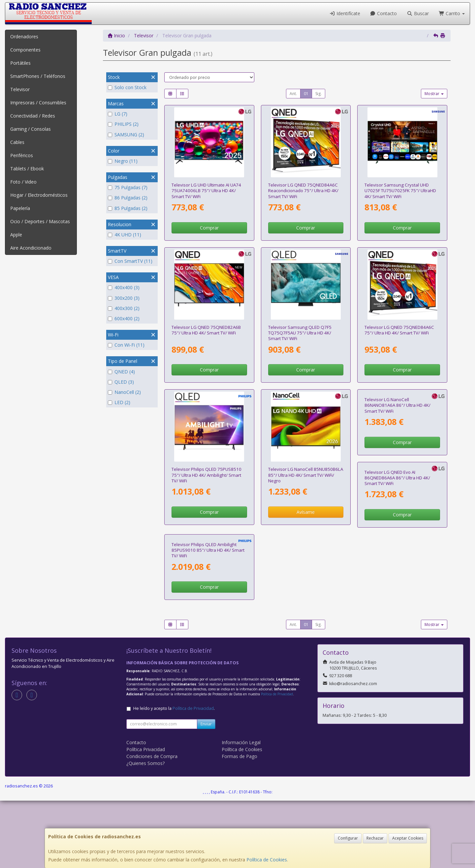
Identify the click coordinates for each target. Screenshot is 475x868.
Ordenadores (24, 36)
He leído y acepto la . (174, 775)
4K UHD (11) (125, 235)
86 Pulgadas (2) (128, 198)
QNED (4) (121, 372)
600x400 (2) (124, 318)
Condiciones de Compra (152, 823)
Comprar (209, 228)
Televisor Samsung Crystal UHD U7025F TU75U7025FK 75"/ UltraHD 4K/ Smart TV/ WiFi (400, 191)
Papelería (20, 208)
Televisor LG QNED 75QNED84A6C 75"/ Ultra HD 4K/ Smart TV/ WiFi (399, 330)
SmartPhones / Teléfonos (38, 76)
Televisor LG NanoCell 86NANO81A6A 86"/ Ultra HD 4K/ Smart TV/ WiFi (397, 475)
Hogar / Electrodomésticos (39, 195)
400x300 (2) (124, 308)
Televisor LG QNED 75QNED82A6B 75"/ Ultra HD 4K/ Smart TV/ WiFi (206, 330)
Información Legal (241, 809)
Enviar (206, 791)
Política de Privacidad (277, 761)
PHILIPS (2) (123, 124)
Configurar (348, 838)
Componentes (25, 50)
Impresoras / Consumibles (38, 103)
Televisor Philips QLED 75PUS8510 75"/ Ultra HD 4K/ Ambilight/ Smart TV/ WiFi (206, 475)
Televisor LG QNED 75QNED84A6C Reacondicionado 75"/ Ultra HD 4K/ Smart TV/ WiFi (303, 191)
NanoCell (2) (124, 392)
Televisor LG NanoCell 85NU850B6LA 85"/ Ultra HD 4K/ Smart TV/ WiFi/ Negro (306, 475)
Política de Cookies (267, 860)
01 (306, 94)
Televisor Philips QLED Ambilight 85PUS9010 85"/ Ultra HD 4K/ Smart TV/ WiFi (305, 617)
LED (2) (119, 402)
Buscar (418, 13)
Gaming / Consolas (31, 129)
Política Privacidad (146, 816)
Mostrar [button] (434, 94)
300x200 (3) (124, 298)
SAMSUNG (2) (126, 135)
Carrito (452, 13)
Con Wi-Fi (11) (126, 345)
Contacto (384, 13)
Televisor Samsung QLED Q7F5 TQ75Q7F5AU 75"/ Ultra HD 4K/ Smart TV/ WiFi (300, 333)
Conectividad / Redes (33, 116)
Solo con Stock (127, 87)
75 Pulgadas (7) (128, 187)
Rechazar (375, 838)
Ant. (293, 94)
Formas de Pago (239, 823)
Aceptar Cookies (408, 838)
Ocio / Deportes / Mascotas (40, 221)
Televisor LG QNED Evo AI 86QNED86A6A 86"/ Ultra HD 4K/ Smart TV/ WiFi (204, 617)
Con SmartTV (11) (130, 261)
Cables (17, 142)
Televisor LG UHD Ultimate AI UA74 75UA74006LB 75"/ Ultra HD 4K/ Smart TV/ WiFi (206, 191)
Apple (16, 235)
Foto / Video (23, 182)
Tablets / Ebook (27, 169)
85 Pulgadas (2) (128, 208)
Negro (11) (123, 161)
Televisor (20, 89)
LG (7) (118, 114)
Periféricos (22, 155)
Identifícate (345, 13)
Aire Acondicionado (31, 248)
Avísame (306, 512)
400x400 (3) (124, 287)
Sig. (318, 94)
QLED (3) (121, 382)
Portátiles (20, 63)
